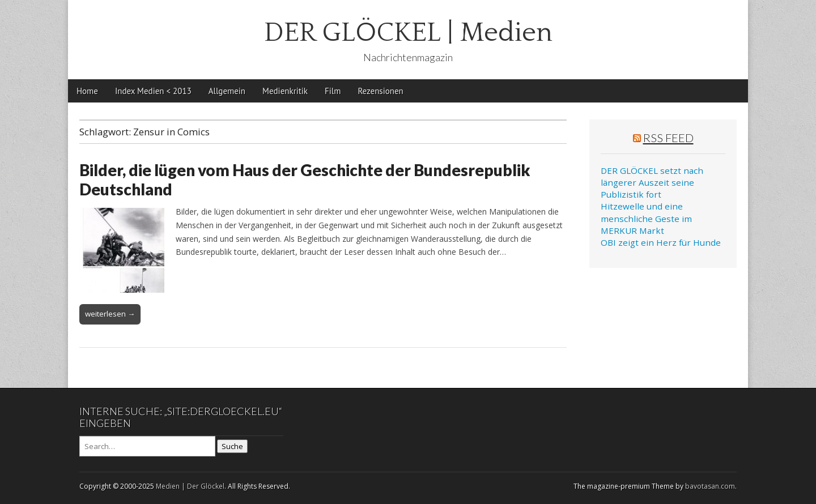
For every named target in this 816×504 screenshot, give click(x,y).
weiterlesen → (110, 314)
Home (87, 91)
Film (333, 91)
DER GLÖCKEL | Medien (408, 33)
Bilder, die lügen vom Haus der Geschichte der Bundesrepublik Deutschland (305, 180)
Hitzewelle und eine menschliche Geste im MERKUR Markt (646, 218)
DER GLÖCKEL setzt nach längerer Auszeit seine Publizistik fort (652, 183)
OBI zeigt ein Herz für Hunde (661, 242)
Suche (232, 446)
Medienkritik (285, 91)
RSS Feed (668, 138)
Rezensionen (380, 91)
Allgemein (227, 91)
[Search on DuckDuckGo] (147, 446)
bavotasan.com (710, 486)
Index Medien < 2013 (153, 91)
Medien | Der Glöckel (190, 486)
